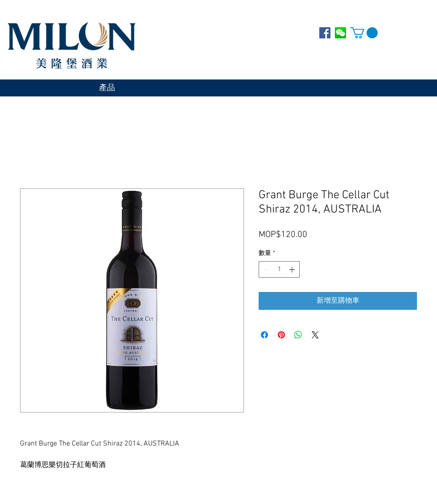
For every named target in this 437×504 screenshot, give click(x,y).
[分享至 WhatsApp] (298, 335)
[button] (364, 33)
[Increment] (293, 269)
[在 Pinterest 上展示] (281, 335)
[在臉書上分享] (264, 335)
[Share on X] (315, 335)
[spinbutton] (279, 269)
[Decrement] (266, 269)
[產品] (107, 88)
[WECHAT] (340, 33)
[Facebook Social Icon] (325, 33)
